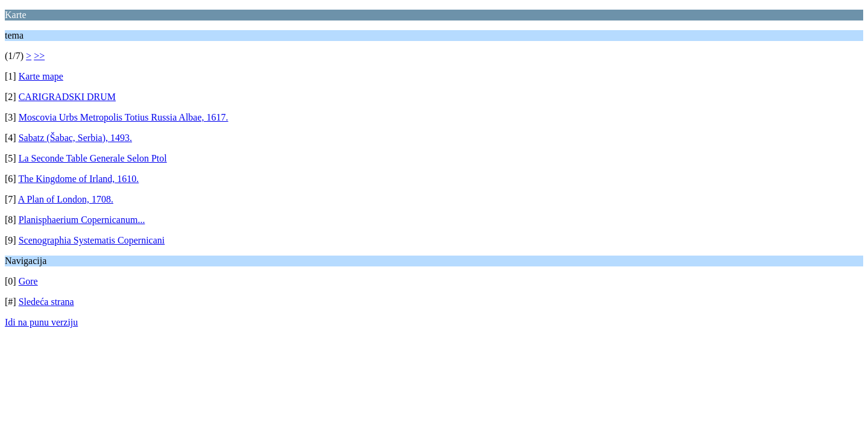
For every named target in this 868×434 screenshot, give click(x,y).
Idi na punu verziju (41, 322)
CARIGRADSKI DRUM (67, 97)
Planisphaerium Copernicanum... (82, 220)
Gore (28, 281)
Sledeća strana (46, 302)
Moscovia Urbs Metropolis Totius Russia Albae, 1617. (124, 117)
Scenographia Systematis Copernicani (92, 240)
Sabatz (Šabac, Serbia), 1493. (75, 138)
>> (39, 56)
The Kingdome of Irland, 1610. (78, 179)
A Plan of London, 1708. (66, 199)
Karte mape (41, 76)
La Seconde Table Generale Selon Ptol (93, 158)
